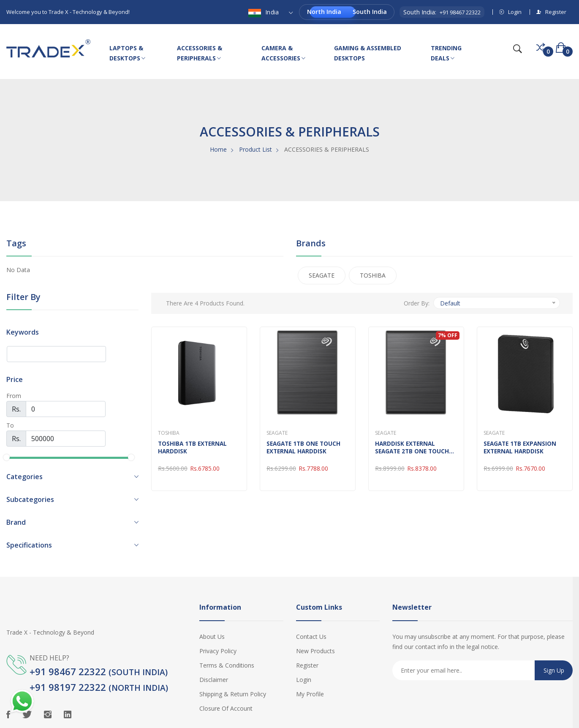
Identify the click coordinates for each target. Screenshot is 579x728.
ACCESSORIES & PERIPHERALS (200, 54)
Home (218, 149)
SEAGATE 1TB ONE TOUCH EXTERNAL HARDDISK (305, 447)
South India (370, 12)
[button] (72, 477)
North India (324, 12)
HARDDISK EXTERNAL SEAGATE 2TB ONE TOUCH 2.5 (414, 447)
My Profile (310, 694)
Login (510, 12)
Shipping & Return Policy (233, 694)
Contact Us (311, 637)
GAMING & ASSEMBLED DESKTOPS (368, 53)
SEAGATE (322, 275)
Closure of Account (226, 708)
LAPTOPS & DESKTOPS (127, 54)
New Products (315, 651)
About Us (212, 637)
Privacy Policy (218, 651)
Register (551, 12)
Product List (256, 149)
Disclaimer (214, 680)
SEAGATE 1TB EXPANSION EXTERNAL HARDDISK (522, 447)
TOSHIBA (373, 275)
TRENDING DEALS (446, 54)
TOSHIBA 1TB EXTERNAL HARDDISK (194, 447)
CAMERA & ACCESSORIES (283, 54)
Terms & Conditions (227, 665)
